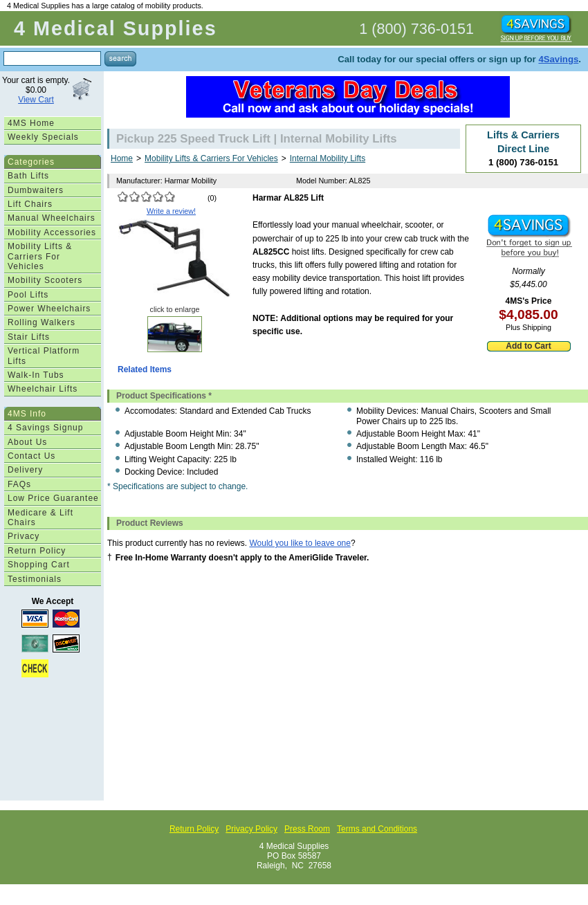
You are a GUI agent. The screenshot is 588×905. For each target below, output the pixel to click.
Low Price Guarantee (53, 498)
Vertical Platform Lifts (44, 356)
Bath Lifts (28, 176)
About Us (27, 442)
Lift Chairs (30, 204)
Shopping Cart (39, 565)
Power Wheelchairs (49, 309)
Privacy (24, 536)
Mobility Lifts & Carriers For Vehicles (40, 256)
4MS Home (31, 123)
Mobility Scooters (45, 280)
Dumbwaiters (36, 190)
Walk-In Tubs (36, 375)
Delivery (25, 470)
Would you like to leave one (300, 543)
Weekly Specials (43, 137)
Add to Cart (528, 346)
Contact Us (31, 456)
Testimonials (35, 579)
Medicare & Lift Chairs (40, 518)
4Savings (558, 59)
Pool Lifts (28, 295)
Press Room (307, 829)
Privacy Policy (251, 829)
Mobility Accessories (52, 232)
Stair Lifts (29, 337)
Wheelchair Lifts (43, 389)
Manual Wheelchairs (52, 218)
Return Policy (37, 551)
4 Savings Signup (45, 428)
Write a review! (171, 211)
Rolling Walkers (42, 322)
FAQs (19, 484)
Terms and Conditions (377, 829)
